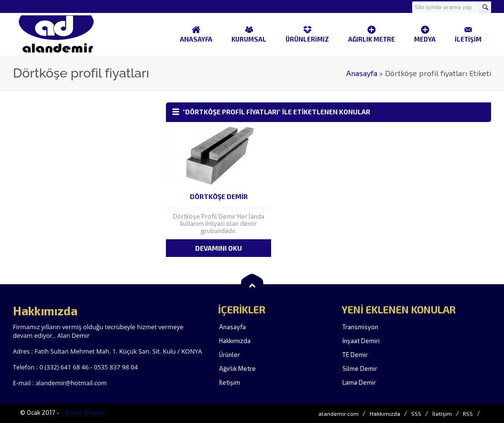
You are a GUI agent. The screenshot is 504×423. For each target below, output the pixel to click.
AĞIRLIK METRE (372, 34)
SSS (416, 413)
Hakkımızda (235, 341)
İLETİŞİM (468, 34)
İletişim (230, 382)
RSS (468, 413)
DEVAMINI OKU (219, 248)
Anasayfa (362, 73)
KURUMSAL (249, 34)
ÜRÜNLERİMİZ (307, 34)
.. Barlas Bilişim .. (84, 412)
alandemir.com (339, 413)
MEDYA (425, 34)
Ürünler (230, 355)
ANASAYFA (196, 34)
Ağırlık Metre (237, 368)
